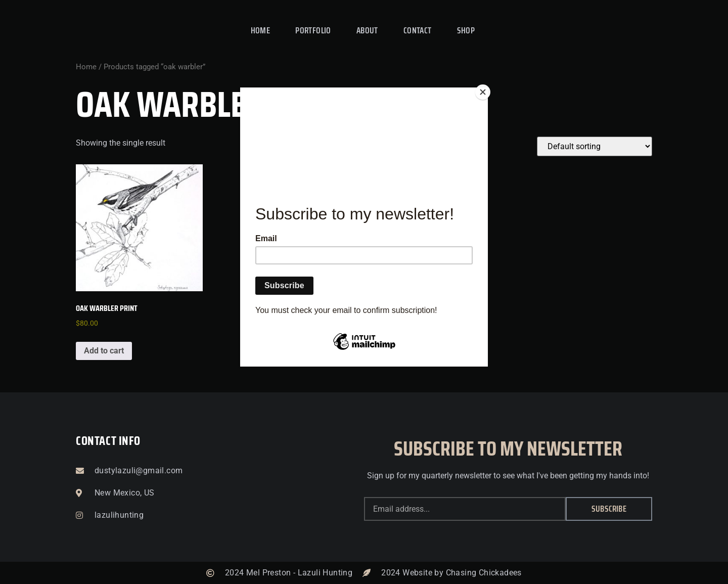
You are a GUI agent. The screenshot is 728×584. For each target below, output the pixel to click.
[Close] (485, 90)
